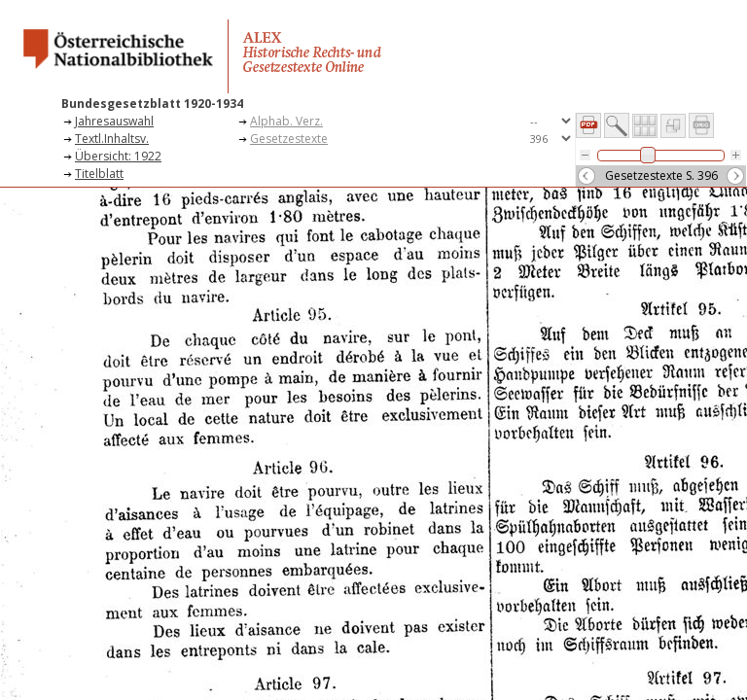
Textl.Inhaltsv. (112, 139)
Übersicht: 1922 (118, 156)
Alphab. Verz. (286, 121)
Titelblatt (99, 174)
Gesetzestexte (289, 139)
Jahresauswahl (114, 121)
